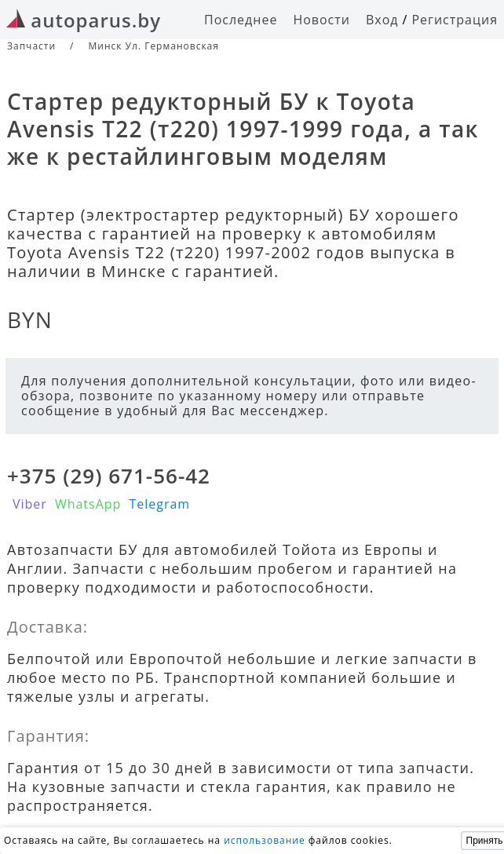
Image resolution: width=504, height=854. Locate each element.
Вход (382, 20)
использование (265, 840)
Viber (30, 504)
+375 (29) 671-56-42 (109, 476)
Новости (321, 20)
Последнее (241, 20)
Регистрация (455, 20)
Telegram (159, 504)
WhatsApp (88, 504)
